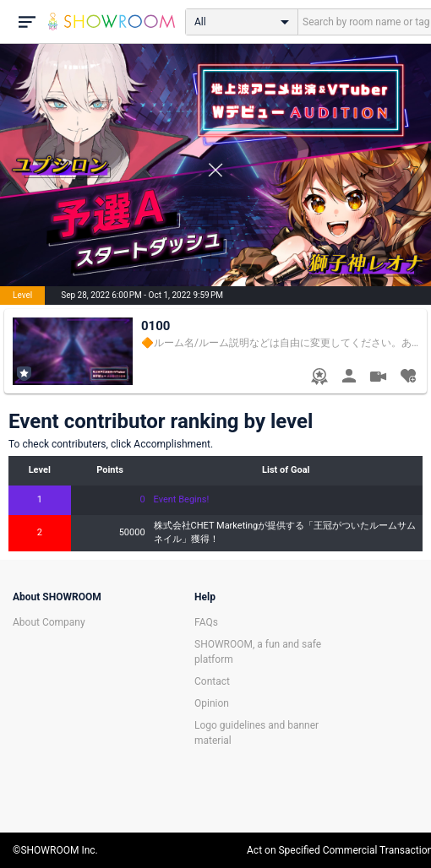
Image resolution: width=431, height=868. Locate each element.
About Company (49, 622)
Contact (212, 681)
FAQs (206, 622)
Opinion (212, 703)
